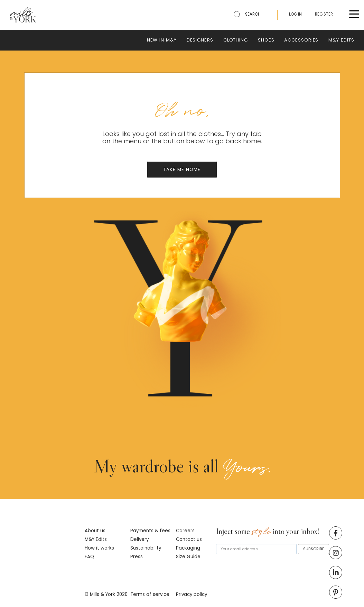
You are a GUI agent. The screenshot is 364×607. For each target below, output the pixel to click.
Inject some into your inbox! (268, 532)
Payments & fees (150, 531)
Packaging (188, 548)
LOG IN (295, 14)
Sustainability (146, 548)
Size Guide (188, 557)
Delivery (139, 539)
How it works (99, 548)
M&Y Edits (96, 539)
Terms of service (150, 594)
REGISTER (324, 14)
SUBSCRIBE (314, 549)
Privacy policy (192, 594)
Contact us (189, 539)
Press (137, 557)
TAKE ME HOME (182, 169)
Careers (185, 531)
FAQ (89, 557)
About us (95, 531)
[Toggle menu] (354, 15)
